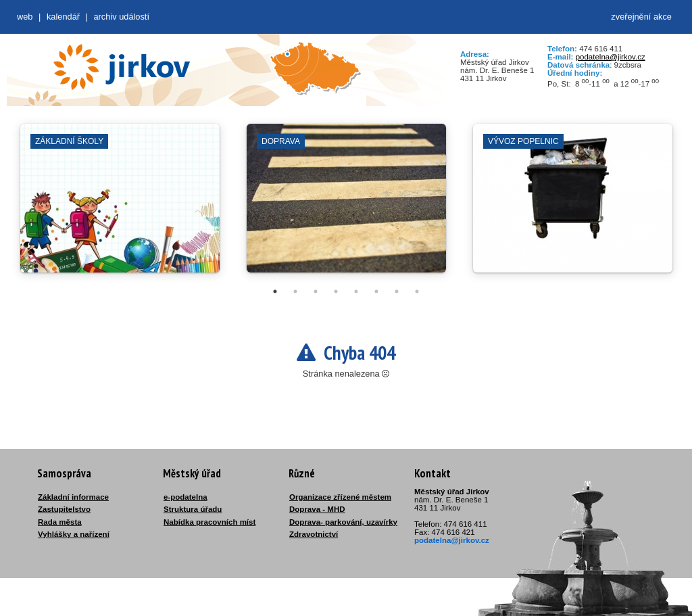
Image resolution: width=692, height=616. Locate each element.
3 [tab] (316, 291)
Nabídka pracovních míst (209, 522)
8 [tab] (417, 291)
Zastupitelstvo (64, 509)
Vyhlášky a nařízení (74, 534)
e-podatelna (186, 497)
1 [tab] (275, 291)
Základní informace (73, 497)
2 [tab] (295, 291)
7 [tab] (397, 291)
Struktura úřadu (193, 509)
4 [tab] (336, 291)
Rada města (60, 522)
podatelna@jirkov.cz (611, 57)
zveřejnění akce (641, 17)
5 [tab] (356, 291)
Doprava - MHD (317, 509)
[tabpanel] (120, 205)
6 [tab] (376, 291)
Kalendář (63, 17)
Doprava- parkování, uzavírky (343, 522)
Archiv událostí (121, 17)
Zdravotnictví (314, 534)
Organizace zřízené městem (340, 497)
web (25, 17)
